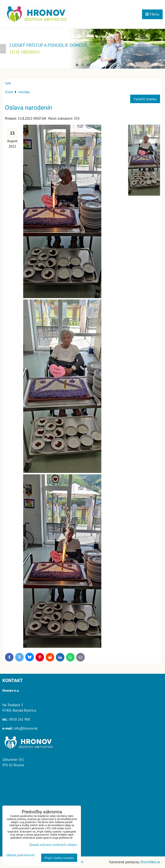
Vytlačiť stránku (145, 99)
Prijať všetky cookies (59, 858)
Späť (8, 83)
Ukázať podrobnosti (20, 855)
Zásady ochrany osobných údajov (53, 844)
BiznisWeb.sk (150, 862)
